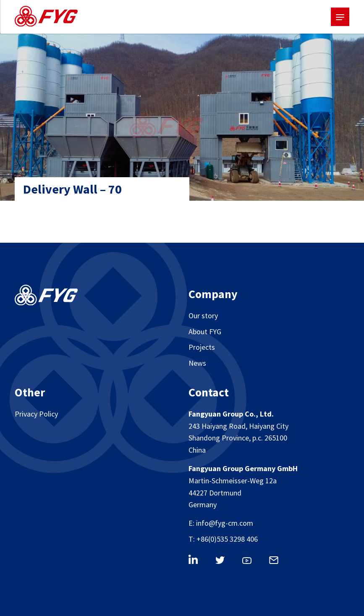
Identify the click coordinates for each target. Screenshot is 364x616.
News (197, 363)
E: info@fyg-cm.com (221, 523)
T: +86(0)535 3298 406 (223, 539)
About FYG (205, 332)
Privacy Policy (36, 414)
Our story (203, 316)
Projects (202, 347)
